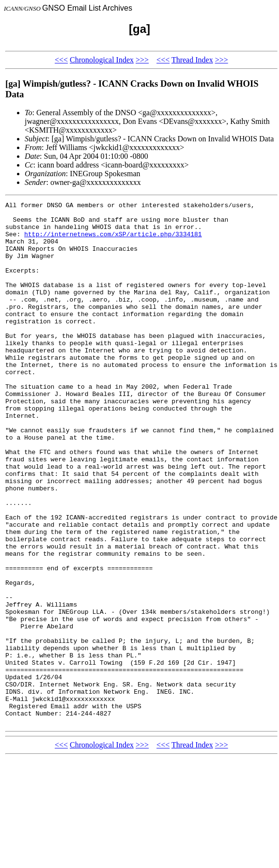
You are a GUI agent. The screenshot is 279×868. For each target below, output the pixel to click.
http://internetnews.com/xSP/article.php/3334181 (113, 241)
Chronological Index (102, 60)
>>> (142, 60)
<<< (61, 60)
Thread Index (192, 60)
